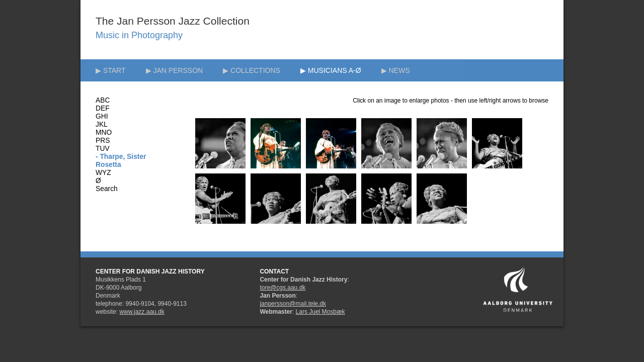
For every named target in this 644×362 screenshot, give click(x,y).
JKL (102, 124)
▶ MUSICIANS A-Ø (331, 70)
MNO (104, 132)
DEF (103, 108)
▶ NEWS (396, 70)
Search (107, 189)
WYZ (103, 173)
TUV (103, 149)
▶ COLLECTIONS (252, 70)
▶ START (111, 70)
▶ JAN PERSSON (175, 70)
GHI (102, 116)
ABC (103, 100)
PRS (103, 141)
